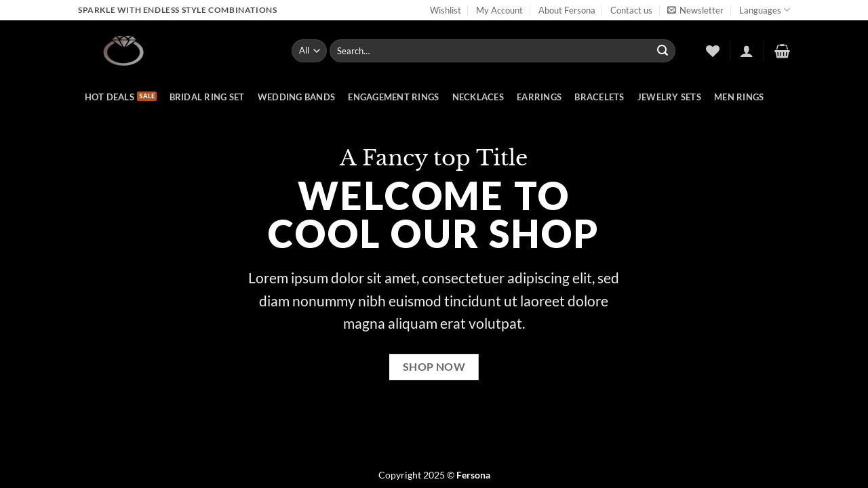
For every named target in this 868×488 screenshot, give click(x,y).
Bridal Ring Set (207, 97)
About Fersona (567, 10)
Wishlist (446, 10)
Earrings (539, 97)
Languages (765, 10)
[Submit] (663, 51)
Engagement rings (393, 97)
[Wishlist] (713, 51)
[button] (695, 10)
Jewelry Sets (669, 97)
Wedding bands (296, 97)
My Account (499, 10)
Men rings (739, 97)
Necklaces (478, 97)
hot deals (110, 97)
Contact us (631, 10)
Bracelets (599, 97)
